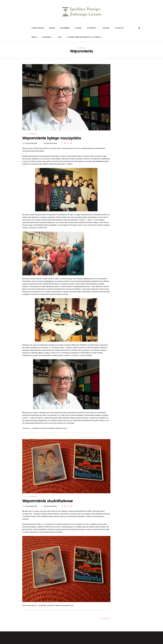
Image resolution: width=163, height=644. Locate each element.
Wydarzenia (91, 28)
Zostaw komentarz (51, 143)
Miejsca (34, 37)
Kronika (52, 28)
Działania (106, 28)
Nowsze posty (106, 619)
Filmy (60, 37)
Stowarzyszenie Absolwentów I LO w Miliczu (84, 37)
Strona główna (38, 28)
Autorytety (119, 28)
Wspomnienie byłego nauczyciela (52, 138)
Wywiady (78, 28)
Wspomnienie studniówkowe (47, 501)
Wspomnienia (65, 28)
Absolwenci (47, 37)
